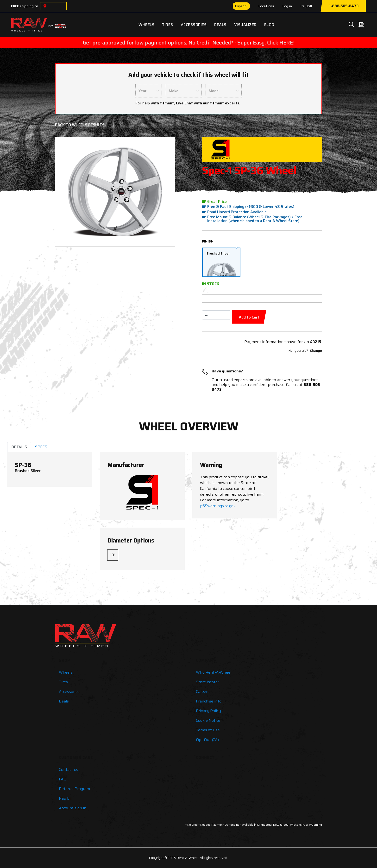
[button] (68, 192)
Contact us (69, 769)
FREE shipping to (25, 6)
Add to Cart (249, 317)
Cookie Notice (208, 720)
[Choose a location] (45, 6)
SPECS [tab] (41, 447)
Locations (266, 6)
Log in (287, 6)
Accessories (194, 25)
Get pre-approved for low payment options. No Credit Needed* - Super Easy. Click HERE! (188, 43)
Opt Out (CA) (207, 740)
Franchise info (209, 701)
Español (241, 6)
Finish (208, 241)
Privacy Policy (208, 711)
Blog (269, 25)
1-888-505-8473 (344, 6)
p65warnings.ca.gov (218, 506)
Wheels (146, 25)
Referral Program (74, 789)
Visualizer (245, 25)
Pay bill (306, 6)
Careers (203, 692)
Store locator (207, 682)
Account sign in (73, 808)
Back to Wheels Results (80, 125)
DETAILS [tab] (19, 447)
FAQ (63, 779)
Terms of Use (208, 730)
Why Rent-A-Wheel (214, 672)
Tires (168, 25)
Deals (220, 25)
